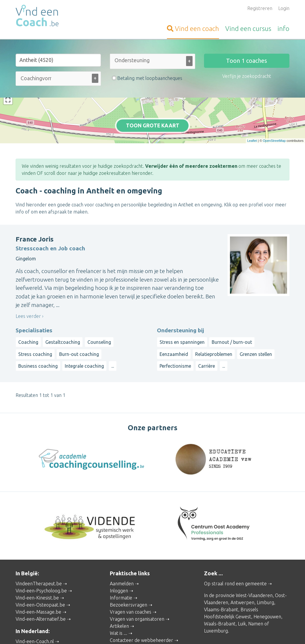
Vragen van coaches (131, 586)
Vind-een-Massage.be (38, 586)
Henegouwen (267, 591)
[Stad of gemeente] (58, 60)
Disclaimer (180, 631)
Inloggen (119, 565)
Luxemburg (216, 605)
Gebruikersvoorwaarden (216, 631)
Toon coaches (247, 61)
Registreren (260, 8)
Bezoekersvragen (129, 579)
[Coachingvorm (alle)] (36, 78)
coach (193, 28)
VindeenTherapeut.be (39, 558)
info (283, 28)
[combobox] (152, 63)
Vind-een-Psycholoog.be (41, 565)
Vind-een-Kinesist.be (37, 572)
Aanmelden (122, 558)
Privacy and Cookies (149, 631)
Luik (242, 598)
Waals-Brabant (220, 598)
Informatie (121, 572)
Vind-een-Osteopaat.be (40, 579)
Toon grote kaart (153, 113)
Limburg (265, 576)
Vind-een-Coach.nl (35, 615)
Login (284, 8)
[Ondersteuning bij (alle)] (133, 60)
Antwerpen (242, 576)
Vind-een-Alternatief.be (41, 593)
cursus (248, 28)
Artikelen (119, 600)
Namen (256, 598)
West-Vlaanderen (254, 569)
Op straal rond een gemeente (235, 558)
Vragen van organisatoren (137, 593)
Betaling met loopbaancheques (147, 78)
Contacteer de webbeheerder (141, 614)
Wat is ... (118, 607)
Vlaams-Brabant (221, 584)
